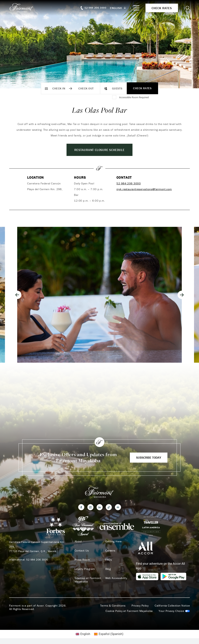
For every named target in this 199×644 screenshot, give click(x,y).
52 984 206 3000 (129, 183)
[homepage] (24, 8)
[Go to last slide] (17, 295)
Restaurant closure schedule (99, 150)
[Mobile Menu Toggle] (136, 8)
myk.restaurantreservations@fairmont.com (144, 189)
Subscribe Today (149, 457)
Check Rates (142, 88)
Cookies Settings (174, 611)
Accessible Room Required (134, 97)
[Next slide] (182, 295)
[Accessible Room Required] (115, 97)
